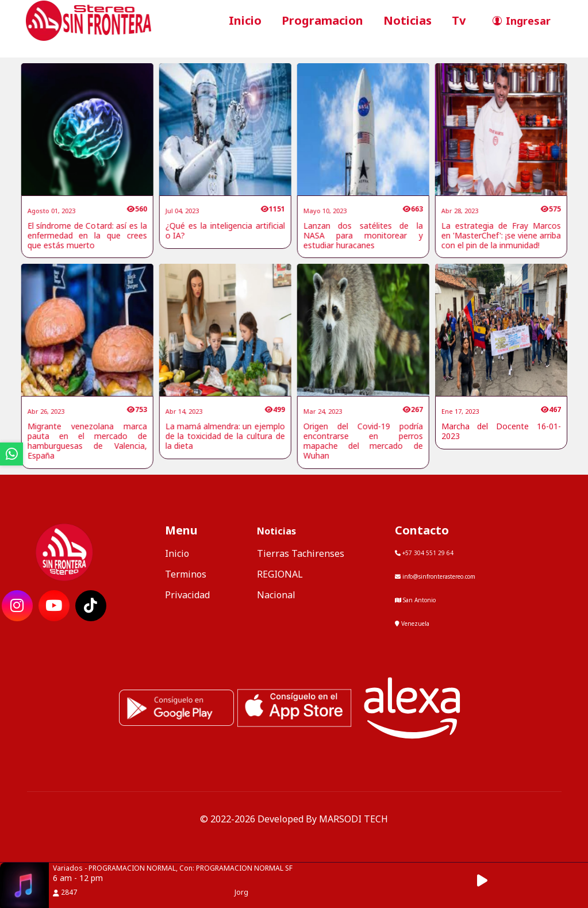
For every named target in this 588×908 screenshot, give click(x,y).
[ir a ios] (294, 706)
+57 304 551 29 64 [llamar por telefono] (424, 553)
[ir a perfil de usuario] (518, 21)
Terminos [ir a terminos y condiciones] (186, 574)
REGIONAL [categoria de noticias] (280, 574)
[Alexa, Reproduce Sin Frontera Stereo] (412, 706)
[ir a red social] (17, 606)
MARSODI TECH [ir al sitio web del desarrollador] (353, 819)
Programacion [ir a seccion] (322, 20)
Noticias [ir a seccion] (408, 20)
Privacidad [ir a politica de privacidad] (187, 595)
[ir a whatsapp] (11, 454)
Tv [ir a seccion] (459, 20)
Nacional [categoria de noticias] (276, 595)
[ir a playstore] (176, 706)
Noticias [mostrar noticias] (276, 531)
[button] (489, 881)
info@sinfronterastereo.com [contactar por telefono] (435, 576)
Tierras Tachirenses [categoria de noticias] (301, 553)
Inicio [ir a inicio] (245, 20)
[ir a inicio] (89, 20)
